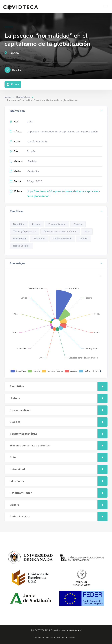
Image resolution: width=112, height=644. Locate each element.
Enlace (13, 84)
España (12, 53)
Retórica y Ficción (62, 239)
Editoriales (39, 239)
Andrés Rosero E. (37, 142)
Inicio (8, 97)
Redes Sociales (21, 246)
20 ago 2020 (35, 181)
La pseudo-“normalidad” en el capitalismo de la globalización (62, 132)
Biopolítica (19, 224)
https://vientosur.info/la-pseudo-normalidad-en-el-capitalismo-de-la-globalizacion (63, 194)
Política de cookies (66, 638)
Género (83, 239)
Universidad (19, 239)
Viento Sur (33, 171)
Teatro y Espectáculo (25, 231)
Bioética (78, 224)
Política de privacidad (45, 638)
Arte (87, 231)
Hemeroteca (23, 97)
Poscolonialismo (57, 224)
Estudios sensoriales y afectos (60, 231)
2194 (30, 122)
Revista (32, 161)
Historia (36, 224)
